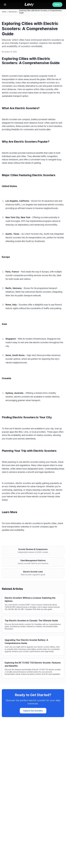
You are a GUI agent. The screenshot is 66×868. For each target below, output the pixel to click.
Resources (13, 12)
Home (4, 12)
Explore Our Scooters (33, 711)
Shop (57, 5)
